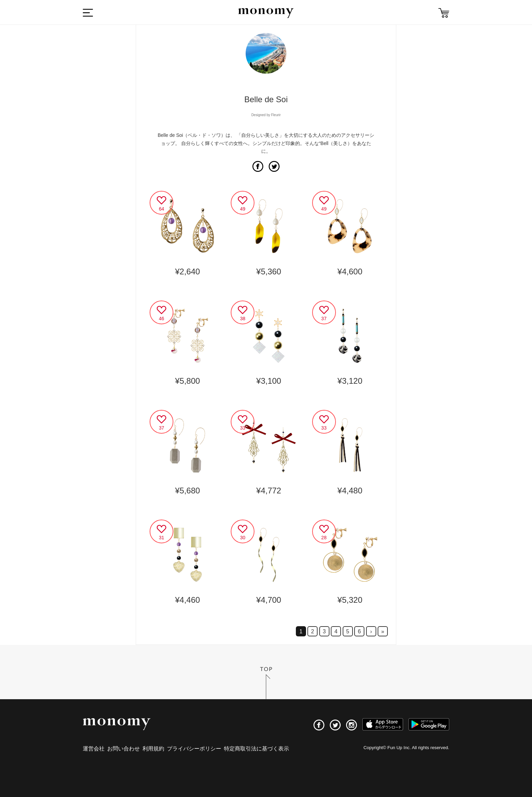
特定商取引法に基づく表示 (256, 749)
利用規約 (153, 749)
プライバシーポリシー (194, 749)
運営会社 (94, 749)
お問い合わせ (123, 749)
